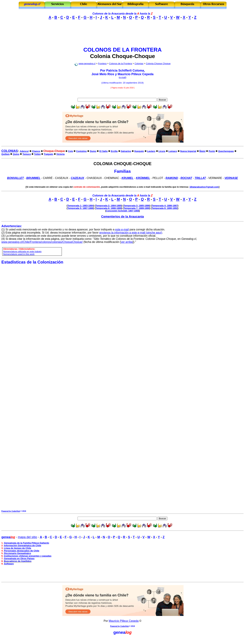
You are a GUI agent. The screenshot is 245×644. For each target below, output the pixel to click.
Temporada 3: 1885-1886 (137, 206)
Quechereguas (226, 151)
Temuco (27, 154)
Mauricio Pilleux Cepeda (124, 621)
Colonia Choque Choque (158, 63)
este (118, 229)
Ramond (172, 178)
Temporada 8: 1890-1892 (165, 208)
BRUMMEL (33, 178)
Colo (71, 151)
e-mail (122, 77)
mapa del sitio (27, 537)
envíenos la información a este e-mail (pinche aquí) (131, 233)
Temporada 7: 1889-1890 (137, 208)
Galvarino (126, 151)
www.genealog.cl (87, 63)
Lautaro (151, 151)
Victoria (61, 154)
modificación (115, 83)
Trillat (200, 178)
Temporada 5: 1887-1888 (80, 208)
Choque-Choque (133, 56)
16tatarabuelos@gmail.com (204, 187)
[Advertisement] (123, 36)
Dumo (93, 151)
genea (119, 632)
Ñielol (202, 151)
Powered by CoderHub (11, 511)
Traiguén (48, 154)
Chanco (36, 151)
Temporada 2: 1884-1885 (108, 206)
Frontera (102, 63)
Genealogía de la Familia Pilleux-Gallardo (27, 543)
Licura (162, 151)
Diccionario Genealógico (17, 553)
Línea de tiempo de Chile (18, 548)
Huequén (139, 151)
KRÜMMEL (143, 178)
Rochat (186, 178)
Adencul (24, 151)
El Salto (104, 151)
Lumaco (173, 151)
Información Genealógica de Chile (23, 546)
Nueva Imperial (188, 151)
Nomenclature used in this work (19, 254)
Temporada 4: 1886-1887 (165, 206)
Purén (212, 151)
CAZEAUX (77, 178)
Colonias (139, 63)
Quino (16, 154)
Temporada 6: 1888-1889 (108, 208)
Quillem (6, 154)
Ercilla (114, 151)
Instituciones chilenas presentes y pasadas (28, 556)
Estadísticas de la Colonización (32, 262)
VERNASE (231, 178)
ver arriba (127, 242)
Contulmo (81, 151)
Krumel (127, 178)
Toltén (37, 154)
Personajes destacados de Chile (22, 551)
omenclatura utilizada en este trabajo (23, 251)
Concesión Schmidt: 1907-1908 (122, 211)
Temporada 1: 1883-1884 (80, 206)
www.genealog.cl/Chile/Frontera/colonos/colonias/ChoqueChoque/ (42, 242)
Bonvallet (15, 178)
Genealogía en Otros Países (19, 558)
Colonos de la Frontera (121, 63)
